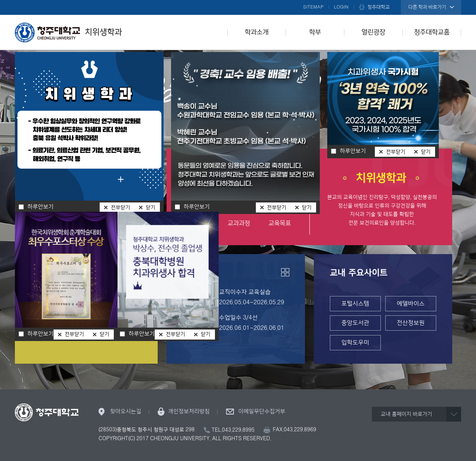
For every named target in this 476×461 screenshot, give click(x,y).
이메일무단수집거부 (262, 411)
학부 (315, 32)
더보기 (285, 272)
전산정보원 (411, 323)
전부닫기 (277, 208)
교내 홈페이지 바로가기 (406, 414)
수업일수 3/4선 (238, 318)
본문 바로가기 (238, 0)
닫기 (307, 208)
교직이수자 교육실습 (245, 292)
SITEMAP (313, 7)
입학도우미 (355, 342)
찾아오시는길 (126, 411)
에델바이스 (411, 303)
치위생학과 (68, 32)
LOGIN (341, 7)
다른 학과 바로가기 (427, 7)
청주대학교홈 (432, 32)
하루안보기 (197, 207)
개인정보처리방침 (189, 411)
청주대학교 (379, 7)
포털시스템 (355, 303)
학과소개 (257, 32)
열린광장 (373, 32)
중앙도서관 (355, 323)
